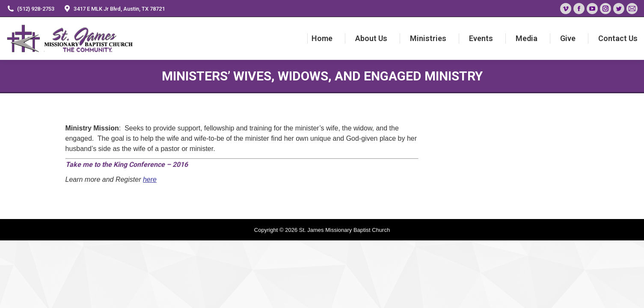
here (150, 179)
